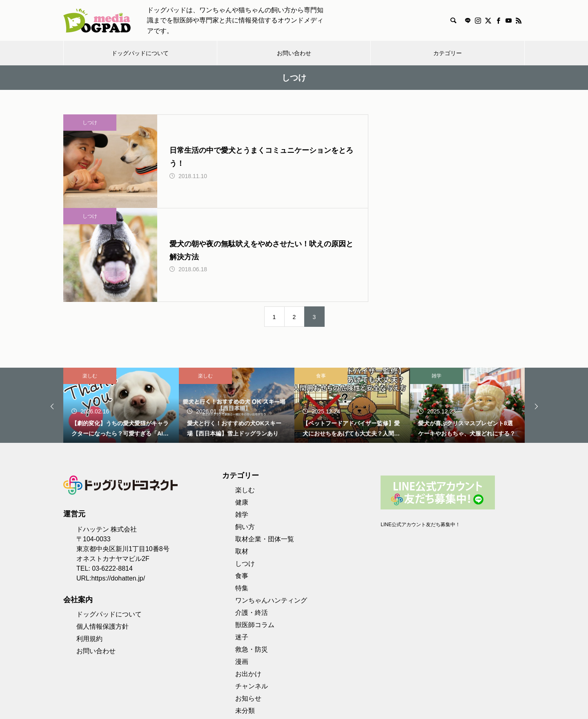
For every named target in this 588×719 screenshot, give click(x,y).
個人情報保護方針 (102, 553)
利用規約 (89, 565)
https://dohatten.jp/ (118, 505)
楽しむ (90, 302)
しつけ (90, 123)
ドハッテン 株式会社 (107, 456)
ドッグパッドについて (140, 53)
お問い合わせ (294, 53)
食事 (321, 302)
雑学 (437, 302)
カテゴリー (448, 53)
